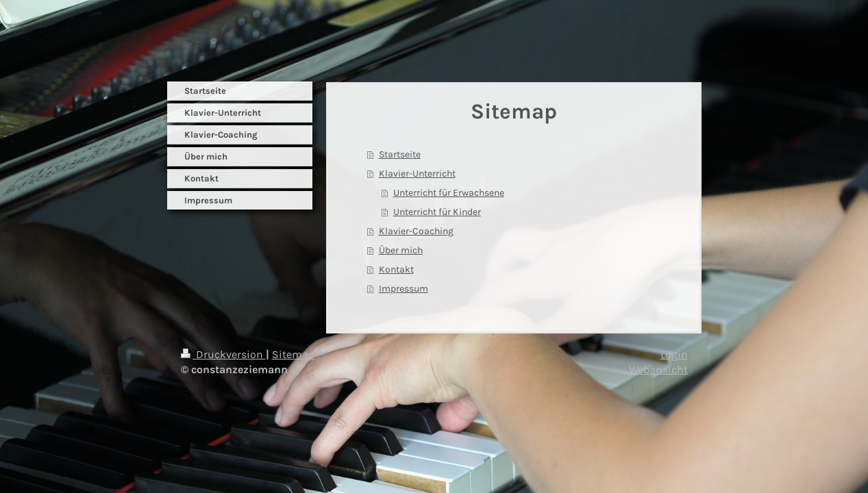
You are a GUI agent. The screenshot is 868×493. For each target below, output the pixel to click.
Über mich (401, 250)
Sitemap (294, 354)
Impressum (404, 289)
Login (674, 354)
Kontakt (396, 269)
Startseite (400, 154)
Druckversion (223, 354)
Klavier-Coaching (416, 231)
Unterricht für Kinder (437, 212)
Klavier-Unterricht (417, 174)
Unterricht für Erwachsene (449, 193)
